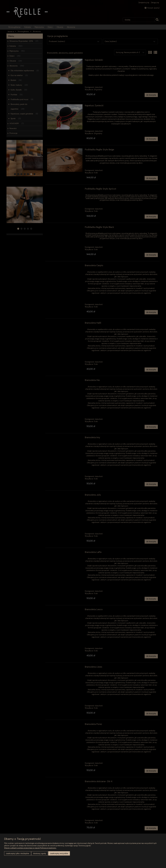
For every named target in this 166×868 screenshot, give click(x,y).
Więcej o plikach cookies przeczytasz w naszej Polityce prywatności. (30, 848)
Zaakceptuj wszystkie (59, 853)
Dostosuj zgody (40, 853)
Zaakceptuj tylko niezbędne (18, 853)
